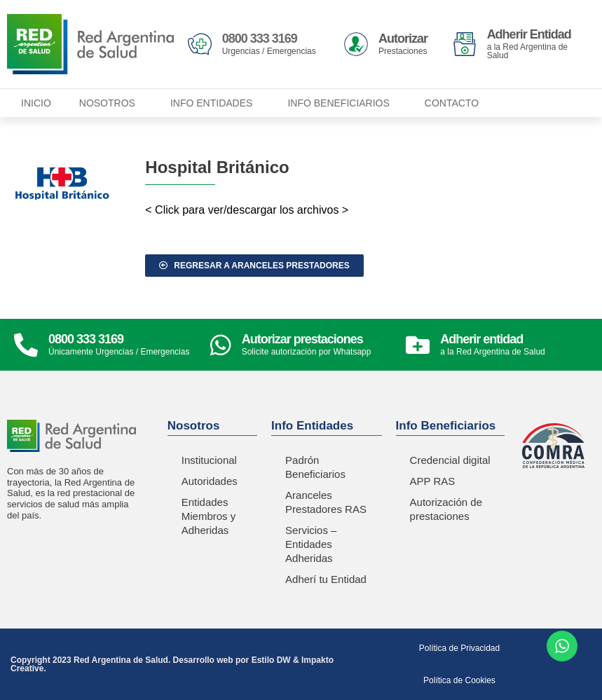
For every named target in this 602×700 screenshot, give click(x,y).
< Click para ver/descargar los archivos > (247, 210)
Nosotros (111, 103)
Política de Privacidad (459, 648)
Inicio (36, 103)
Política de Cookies (459, 680)
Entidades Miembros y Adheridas (209, 516)
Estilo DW (271, 660)
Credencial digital (450, 460)
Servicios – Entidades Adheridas (311, 544)
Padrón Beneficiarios (315, 467)
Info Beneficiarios (342, 103)
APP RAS (433, 481)
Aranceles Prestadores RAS (326, 502)
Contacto (452, 103)
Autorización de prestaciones (446, 509)
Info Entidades (215, 103)
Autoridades (210, 481)
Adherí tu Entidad (326, 579)
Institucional (209, 460)
